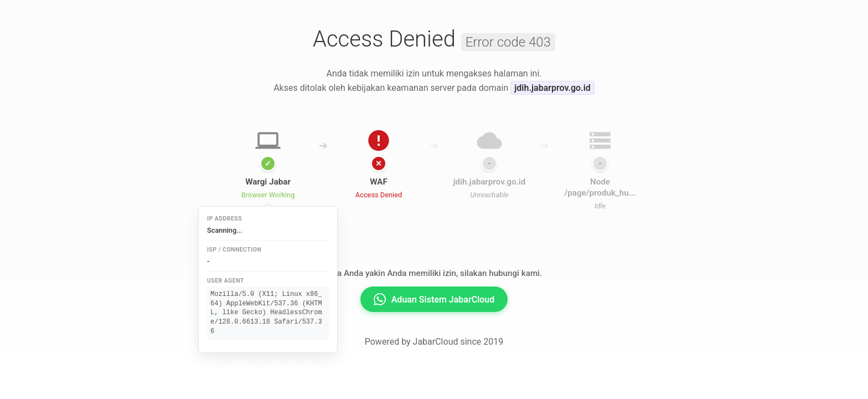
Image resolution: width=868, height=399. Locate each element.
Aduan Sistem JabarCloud (434, 299)
